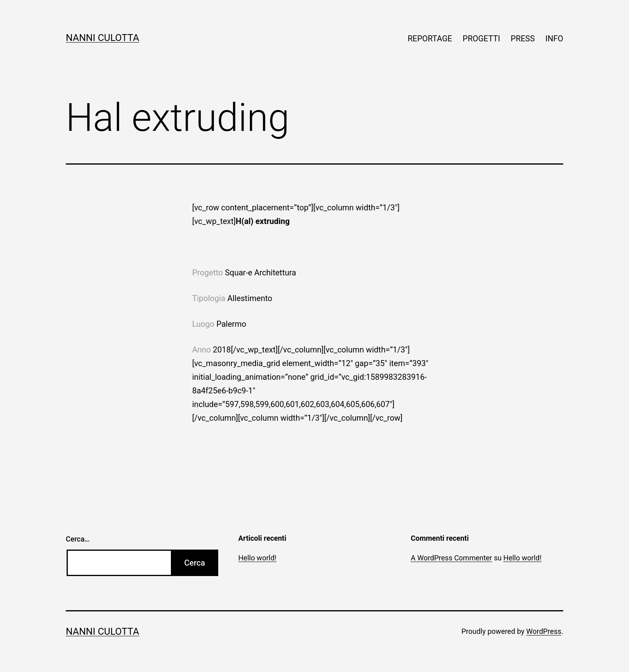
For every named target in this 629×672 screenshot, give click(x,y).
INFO (554, 39)
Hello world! (257, 558)
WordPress (544, 631)
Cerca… (78, 539)
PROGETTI (481, 39)
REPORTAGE (430, 39)
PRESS (523, 39)
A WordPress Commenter (451, 558)
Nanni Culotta (102, 38)
